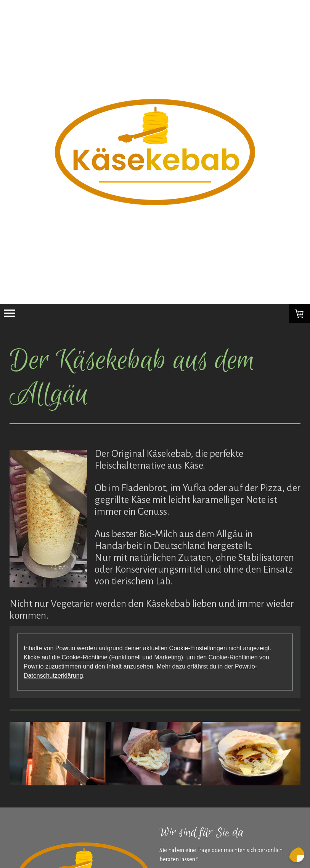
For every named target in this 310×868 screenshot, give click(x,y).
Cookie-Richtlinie (85, 657)
